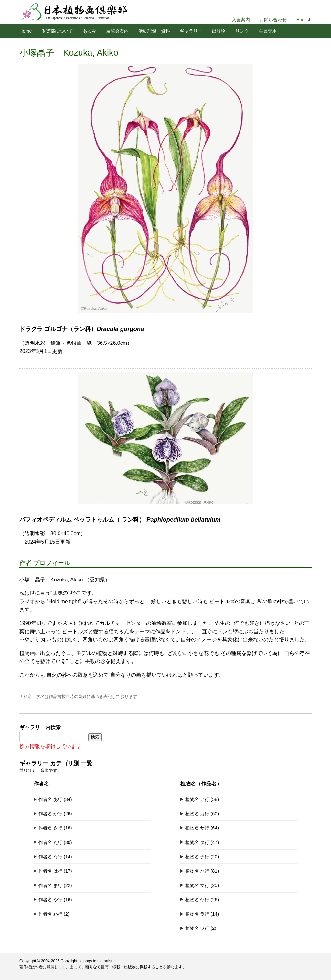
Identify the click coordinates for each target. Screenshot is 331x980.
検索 (95, 737)
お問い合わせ (273, 20)
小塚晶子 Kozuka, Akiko (69, 53)
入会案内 (241, 20)
